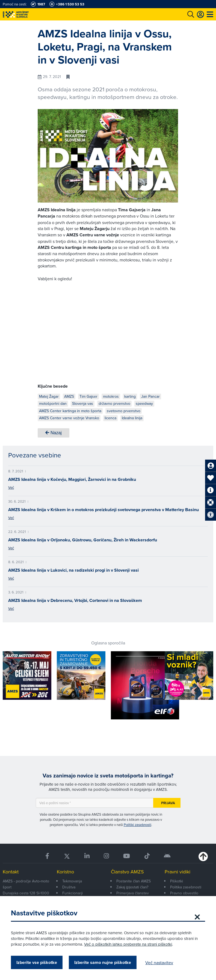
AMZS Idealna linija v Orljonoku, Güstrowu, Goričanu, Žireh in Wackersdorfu (83, 540)
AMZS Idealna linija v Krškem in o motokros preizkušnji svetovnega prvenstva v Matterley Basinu (103, 510)
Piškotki (177, 881)
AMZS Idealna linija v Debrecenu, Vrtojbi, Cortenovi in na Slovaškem (75, 600)
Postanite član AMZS (134, 881)
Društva (69, 887)
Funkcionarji (73, 893)
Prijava (168, 803)
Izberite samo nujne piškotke (103, 962)
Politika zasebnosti (186, 887)
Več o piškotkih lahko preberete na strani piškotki (128, 944)
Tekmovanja (72, 881)
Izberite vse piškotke (37, 962)
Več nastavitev (159, 963)
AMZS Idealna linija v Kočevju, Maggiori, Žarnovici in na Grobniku (72, 479)
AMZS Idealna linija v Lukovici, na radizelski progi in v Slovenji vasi (73, 570)
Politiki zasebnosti (137, 825)
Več (11, 487)
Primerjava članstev (133, 893)
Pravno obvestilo (184, 893)
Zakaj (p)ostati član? (132, 887)
